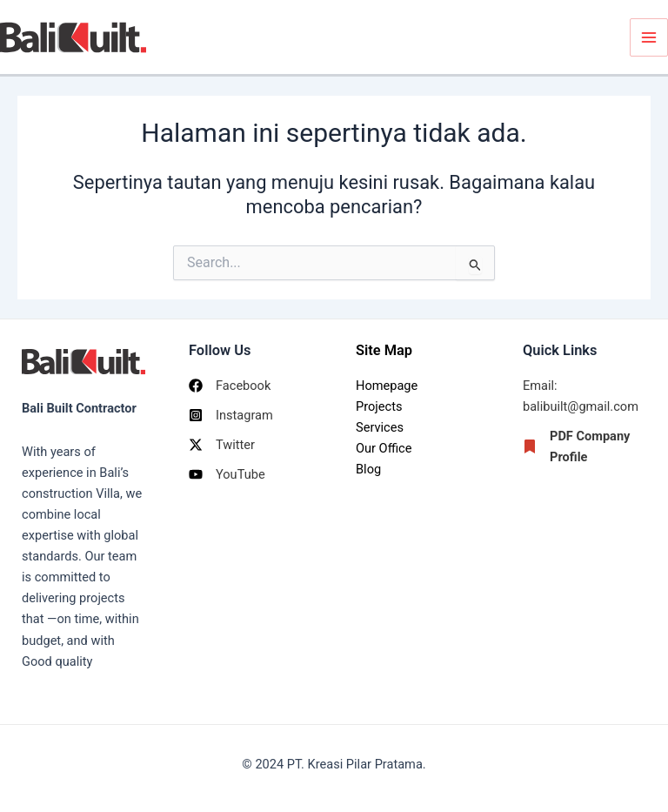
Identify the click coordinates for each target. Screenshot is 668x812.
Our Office (384, 448)
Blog (368, 469)
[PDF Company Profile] (584, 446)
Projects (379, 406)
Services (380, 427)
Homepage (387, 386)
